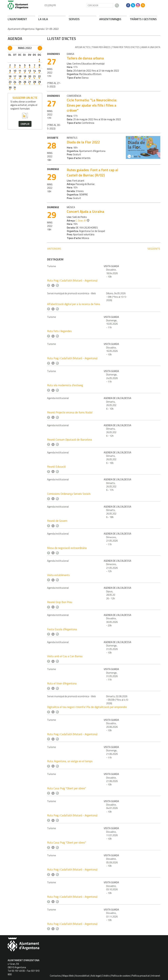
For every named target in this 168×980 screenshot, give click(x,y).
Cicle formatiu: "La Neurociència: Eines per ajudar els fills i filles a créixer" (92, 105)
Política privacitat (141, 976)
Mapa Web (68, 976)
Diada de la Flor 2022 (83, 142)
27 (30, 82)
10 (15, 71)
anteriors (54, 249)
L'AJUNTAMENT (17, 19)
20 (30, 76)
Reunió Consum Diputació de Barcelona (70, 440)
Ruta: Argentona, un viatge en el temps (70, 761)
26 (25, 82)
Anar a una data (151, 47)
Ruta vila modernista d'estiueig (65, 385)
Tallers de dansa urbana (85, 58)
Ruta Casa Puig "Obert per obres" (67, 788)
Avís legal (96, 976)
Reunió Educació (56, 467)
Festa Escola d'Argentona (62, 629)
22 (39, 76)
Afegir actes (83, 47)
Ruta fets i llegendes (59, 331)
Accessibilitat (82, 976)
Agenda (40, 29)
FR (54, 5)
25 (20, 82)
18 (20, 76)
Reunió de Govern (57, 521)
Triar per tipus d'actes (126, 47)
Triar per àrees (101, 47)
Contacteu (55, 976)
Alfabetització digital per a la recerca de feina (74, 304)
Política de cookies (121, 976)
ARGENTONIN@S (110, 19)
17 (15, 76)
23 (10, 82)
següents (154, 249)
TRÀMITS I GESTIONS (143, 19)
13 (30, 71)
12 (25, 71)
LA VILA (43, 19)
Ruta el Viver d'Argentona (62, 683)
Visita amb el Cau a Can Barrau (65, 656)
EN (50, 5)
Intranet (156, 976)
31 (15, 87)
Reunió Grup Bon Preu (60, 602)
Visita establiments (58, 575)
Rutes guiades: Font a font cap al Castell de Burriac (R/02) (92, 172)
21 (34, 76)
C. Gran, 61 (81, 221)
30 (10, 87)
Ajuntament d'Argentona (21, 29)
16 (10, 76)
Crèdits (106, 976)
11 (20, 71)
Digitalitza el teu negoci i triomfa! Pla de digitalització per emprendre (87, 707)
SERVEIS (74, 19)
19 (25, 76)
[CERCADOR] (100, 5)
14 (34, 71)
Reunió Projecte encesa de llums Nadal (70, 412)
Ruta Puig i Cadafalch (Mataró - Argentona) (72, 281)
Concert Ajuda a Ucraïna (85, 211)
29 (39, 82)
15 (39, 71)
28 (34, 82)
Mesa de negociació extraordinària (67, 548)
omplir (25, 124)
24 (15, 82)
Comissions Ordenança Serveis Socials (69, 494)
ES (46, 5)
